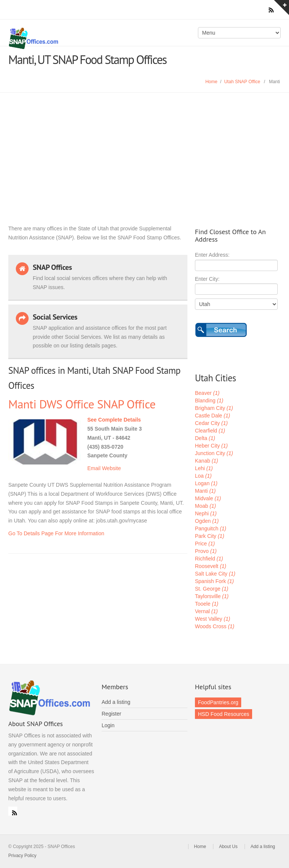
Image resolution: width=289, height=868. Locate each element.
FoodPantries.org (218, 702)
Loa (203, 476)
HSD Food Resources (224, 714)
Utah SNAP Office (242, 82)
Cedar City (211, 423)
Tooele (207, 604)
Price (205, 544)
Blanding (209, 400)
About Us (228, 847)
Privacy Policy (22, 856)
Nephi (206, 513)
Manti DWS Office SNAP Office (82, 404)
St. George (212, 589)
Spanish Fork (214, 581)
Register (111, 714)
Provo (206, 551)
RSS (13, 811)
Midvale (208, 498)
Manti (205, 491)
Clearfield (210, 431)
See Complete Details (114, 420)
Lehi (204, 468)
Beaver (207, 393)
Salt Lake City (215, 574)
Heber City (211, 446)
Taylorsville (212, 596)
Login (108, 725)
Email (94, 468)
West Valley (213, 619)
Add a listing (116, 702)
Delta (205, 438)
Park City (210, 536)
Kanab (207, 461)
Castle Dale (212, 416)
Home (211, 82)
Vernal (206, 611)
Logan (206, 483)
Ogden (207, 521)
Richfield (209, 559)
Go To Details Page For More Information (56, 533)
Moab (205, 506)
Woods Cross (215, 626)
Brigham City (214, 408)
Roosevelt (211, 566)
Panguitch (211, 528)
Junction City (214, 453)
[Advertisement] (144, 149)
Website (111, 468)
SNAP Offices (75, 38)
